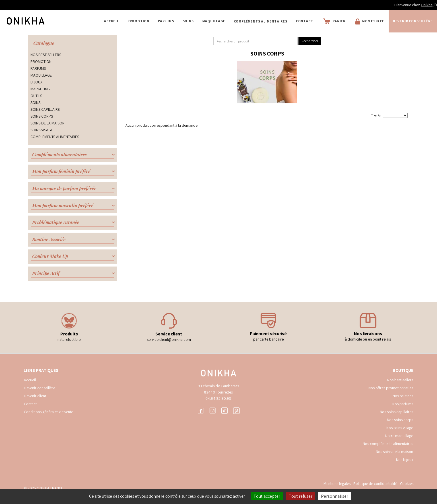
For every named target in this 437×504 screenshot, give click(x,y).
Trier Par (377, 115)
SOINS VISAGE (42, 130)
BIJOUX (36, 82)
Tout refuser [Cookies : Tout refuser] (301, 496)
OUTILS (36, 96)
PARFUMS (166, 21)
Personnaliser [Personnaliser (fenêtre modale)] (335, 496)
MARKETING (40, 89)
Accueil (111, 21)
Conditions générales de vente (49, 412)
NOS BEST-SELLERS (46, 55)
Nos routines (403, 396)
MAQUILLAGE (214, 21)
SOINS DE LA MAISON (48, 123)
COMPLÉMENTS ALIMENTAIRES (261, 21)
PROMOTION (138, 21)
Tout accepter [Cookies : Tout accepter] (267, 496)
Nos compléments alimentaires (388, 444)
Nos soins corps (400, 420)
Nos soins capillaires (396, 412)
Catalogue (44, 43)
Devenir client (35, 396)
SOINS (188, 21)
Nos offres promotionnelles (391, 388)
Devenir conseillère (413, 21)
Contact (305, 21)
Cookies (407, 483)
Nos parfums (403, 404)
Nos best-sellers (400, 380)
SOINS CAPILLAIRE (45, 109)
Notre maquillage (399, 436)
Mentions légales (337, 483)
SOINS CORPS (42, 116)
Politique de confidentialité (376, 483)
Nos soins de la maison (394, 452)
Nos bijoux (405, 460)
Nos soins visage (400, 428)
